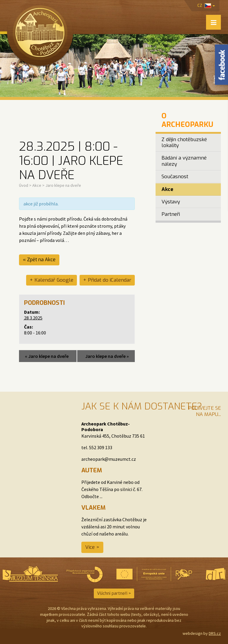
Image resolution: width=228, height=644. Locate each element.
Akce (37, 185)
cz (206, 5)
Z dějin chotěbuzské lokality (184, 142)
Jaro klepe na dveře (47, 356)
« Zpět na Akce (39, 260)
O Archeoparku (187, 120)
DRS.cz (215, 633)
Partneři (171, 214)
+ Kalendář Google (52, 280)
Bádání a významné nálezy (184, 161)
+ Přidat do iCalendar (107, 280)
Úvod (24, 185)
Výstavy (171, 202)
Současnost (175, 177)
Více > (92, 547)
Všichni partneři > (114, 593)
